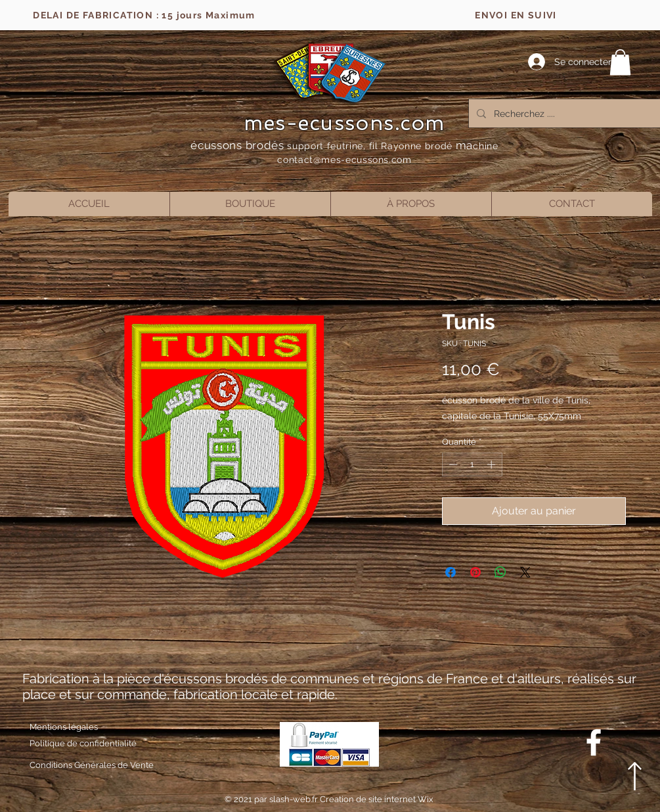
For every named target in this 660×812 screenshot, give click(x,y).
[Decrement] (452, 464)
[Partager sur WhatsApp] (500, 572)
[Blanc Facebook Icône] (594, 742)
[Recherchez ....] (567, 113)
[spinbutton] (472, 464)
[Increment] (493, 464)
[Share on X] (525, 572)
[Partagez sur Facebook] (451, 572)
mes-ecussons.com (344, 123)
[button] (620, 62)
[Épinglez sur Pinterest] (475, 572)
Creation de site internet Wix (377, 799)
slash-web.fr (295, 799)
